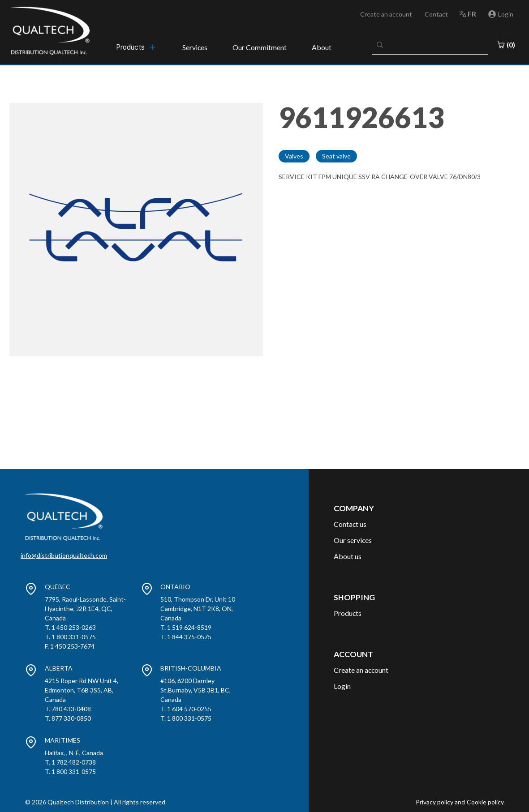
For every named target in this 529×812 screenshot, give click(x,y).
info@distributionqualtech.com (64, 555)
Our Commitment (260, 47)
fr (472, 14)
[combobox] (430, 45)
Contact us (350, 524)
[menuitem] (137, 47)
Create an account (386, 14)
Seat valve (336, 156)
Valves (294, 156)
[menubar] (137, 47)
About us (348, 556)
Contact (436, 14)
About (322, 47)
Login (342, 686)
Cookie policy (485, 802)
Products (348, 613)
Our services (353, 540)
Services (195, 47)
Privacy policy (434, 802)
